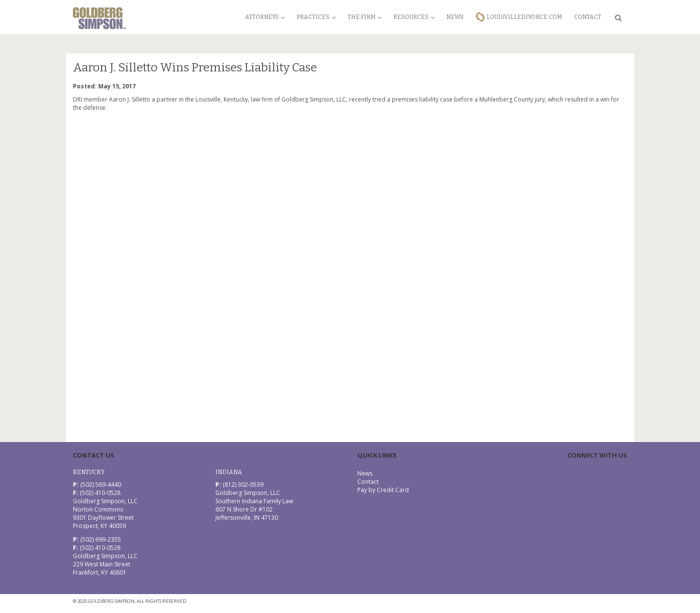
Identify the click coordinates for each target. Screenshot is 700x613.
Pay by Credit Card (383, 490)
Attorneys (265, 17)
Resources (414, 17)
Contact (588, 17)
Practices (316, 17)
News (455, 17)
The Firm (365, 17)
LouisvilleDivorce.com (525, 17)
